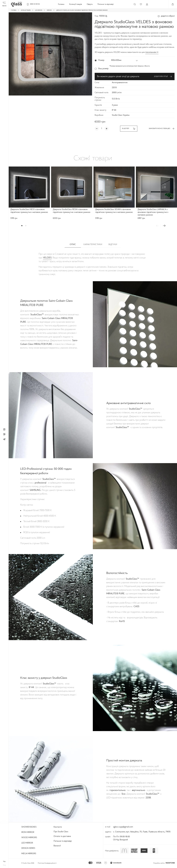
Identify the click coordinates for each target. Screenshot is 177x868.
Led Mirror (27, 843)
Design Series (28, 848)
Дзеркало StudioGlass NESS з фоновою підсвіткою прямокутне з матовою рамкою (29, 211)
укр (4, 862)
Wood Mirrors (29, 838)
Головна (61, 4)
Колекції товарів (76, 4)
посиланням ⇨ (152, 52)
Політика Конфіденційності (47, 863)
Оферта (90, 4)
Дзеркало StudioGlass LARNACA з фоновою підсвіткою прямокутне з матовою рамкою (153, 212)
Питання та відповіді (105, 4)
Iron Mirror (28, 832)
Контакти (58, 827)
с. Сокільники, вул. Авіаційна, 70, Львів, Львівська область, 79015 (142, 832)
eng (4, 865)
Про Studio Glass (61, 832)
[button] (48, 91)
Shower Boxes (29, 827)
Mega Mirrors (29, 854)
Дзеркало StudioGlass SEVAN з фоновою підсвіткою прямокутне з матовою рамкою (114, 211)
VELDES (47, 258)
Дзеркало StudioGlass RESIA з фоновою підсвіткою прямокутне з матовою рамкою (72, 211)
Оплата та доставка (62, 836)
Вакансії (57, 846)
